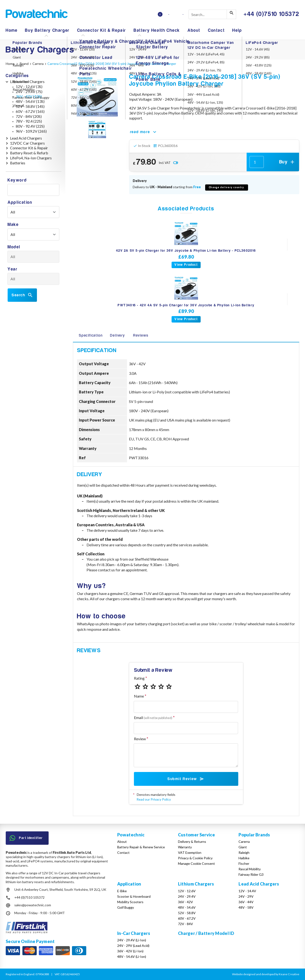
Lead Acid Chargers (26, 138)
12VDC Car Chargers (27, 143)
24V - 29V (246, 896)
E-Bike (122, 891)
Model (14, 247)
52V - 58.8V (187, 913)
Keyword (17, 180)
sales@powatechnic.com (33, 905)
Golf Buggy (126, 907)
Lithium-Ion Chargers (27, 81)
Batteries (18, 163)
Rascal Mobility (250, 869)
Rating (139, 678)
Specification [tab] (91, 335)
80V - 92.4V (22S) (30, 126)
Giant (243, 847)
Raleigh (244, 852)
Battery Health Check (157, 30)
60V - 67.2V (187, 918)
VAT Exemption (190, 852)
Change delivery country (227, 187)
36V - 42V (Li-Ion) (130, 951)
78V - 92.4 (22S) (29, 121)
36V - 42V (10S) (29, 96)
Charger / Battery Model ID (206, 933)
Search (22, 295)
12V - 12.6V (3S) (29, 86)
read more (144, 132)
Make (13, 225)
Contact (216, 30)
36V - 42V (186, 902)
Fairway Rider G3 (251, 874)
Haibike (244, 858)
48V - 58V (246, 907)
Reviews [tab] (141, 335)
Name (139, 696)
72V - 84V (186, 924)
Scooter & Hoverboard (134, 896)
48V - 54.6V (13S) (30, 101)
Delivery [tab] (117, 335)
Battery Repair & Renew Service (141, 847)
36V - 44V (246, 902)
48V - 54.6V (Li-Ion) (132, 957)
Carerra (244, 842)
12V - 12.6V (187, 891)
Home (12, 30)
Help (237, 30)
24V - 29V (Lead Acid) (133, 946)
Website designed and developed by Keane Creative (266, 974)
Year (13, 269)
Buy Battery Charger (47, 30)
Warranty (185, 847)
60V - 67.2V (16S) (30, 111)
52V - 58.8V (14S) (30, 106)
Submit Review (186, 779)
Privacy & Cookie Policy (195, 858)
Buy (287, 162)
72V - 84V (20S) (29, 116)
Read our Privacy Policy (154, 799)
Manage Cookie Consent (196, 863)
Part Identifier (26, 838)
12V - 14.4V (247, 891)
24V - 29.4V (187, 896)
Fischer (244, 863)
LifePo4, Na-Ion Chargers (31, 158)
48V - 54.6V (187, 907)
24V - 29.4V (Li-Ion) (132, 940)
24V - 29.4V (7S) (29, 91)
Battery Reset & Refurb (29, 153)
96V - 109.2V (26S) (31, 131)
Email (153, 717)
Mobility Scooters (130, 902)
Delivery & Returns (192, 842)
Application (20, 202)
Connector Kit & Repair (102, 30)
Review (140, 739)
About (194, 30)
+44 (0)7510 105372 (29, 897)
